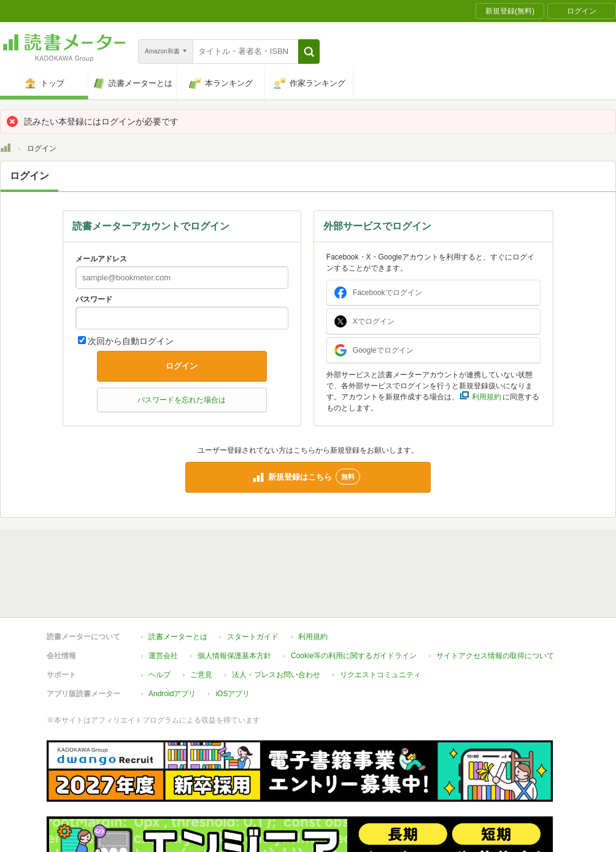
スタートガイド (253, 637)
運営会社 (163, 656)
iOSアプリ (233, 694)
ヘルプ (160, 675)
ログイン (182, 366)
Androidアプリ (172, 694)
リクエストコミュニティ (380, 675)
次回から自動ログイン (131, 341)
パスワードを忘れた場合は (182, 400)
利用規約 (313, 637)
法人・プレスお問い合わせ (276, 675)
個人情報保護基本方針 (234, 656)
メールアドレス (101, 259)
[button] (309, 52)
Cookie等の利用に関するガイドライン (354, 656)
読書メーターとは (178, 637)
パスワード (94, 299)
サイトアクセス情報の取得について (495, 656)
